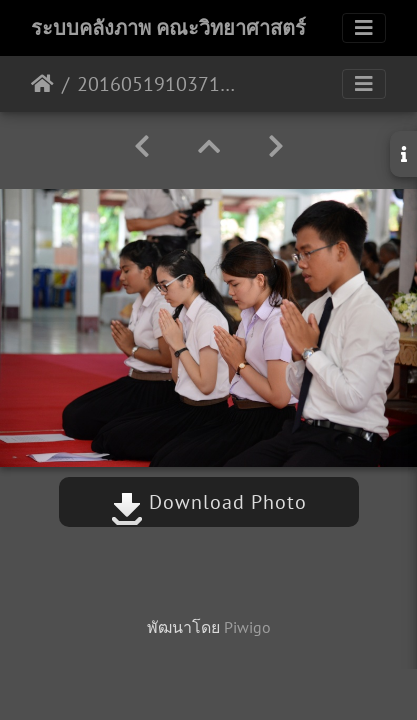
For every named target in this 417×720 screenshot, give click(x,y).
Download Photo (209, 502)
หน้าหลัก (42, 84)
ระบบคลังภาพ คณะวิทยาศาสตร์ (168, 28)
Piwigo (247, 627)
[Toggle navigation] (364, 28)
